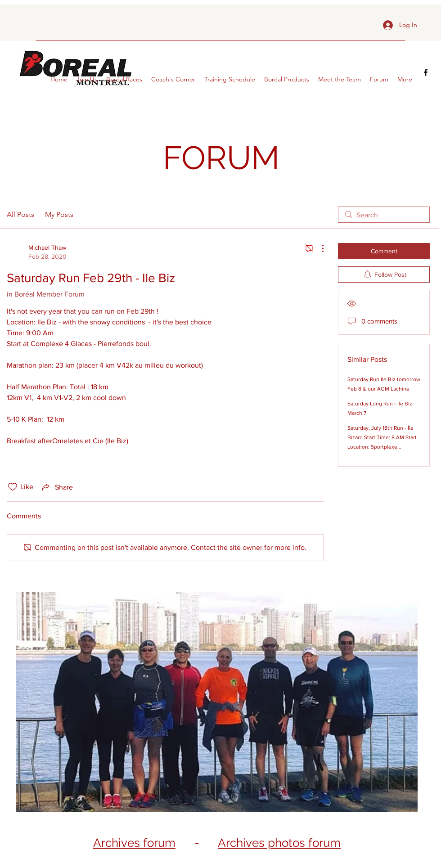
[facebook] (426, 72)
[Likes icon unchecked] (13, 487)
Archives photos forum (279, 843)
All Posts (20, 214)
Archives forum (134, 843)
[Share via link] (57, 487)
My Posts (59, 214)
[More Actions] (318, 248)
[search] (384, 215)
